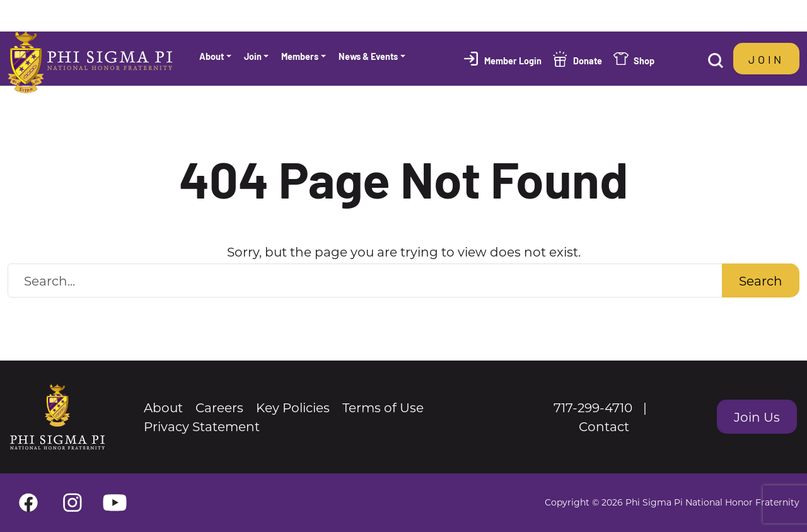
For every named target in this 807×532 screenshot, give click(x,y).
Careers (219, 407)
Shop (644, 60)
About (163, 407)
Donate (588, 60)
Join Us (757, 417)
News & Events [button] (368, 56)
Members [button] (300, 56)
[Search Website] (365, 280)
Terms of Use (383, 407)
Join (766, 59)
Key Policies (293, 407)
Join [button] (253, 56)
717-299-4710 (593, 407)
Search (761, 280)
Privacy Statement (202, 426)
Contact (604, 426)
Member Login (513, 60)
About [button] (212, 56)
